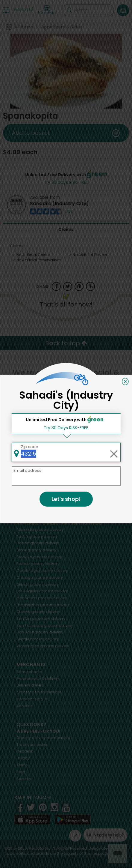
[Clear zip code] (114, 452)
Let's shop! (66, 499)
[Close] (125, 382)
